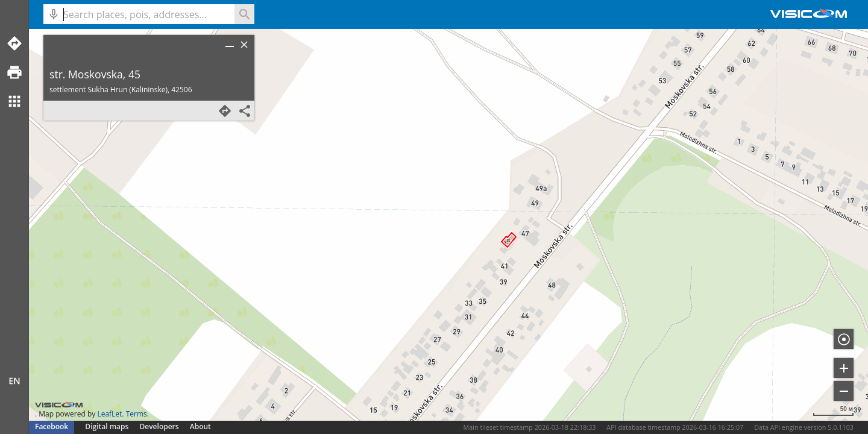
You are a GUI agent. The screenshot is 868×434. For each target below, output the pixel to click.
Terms (137, 414)
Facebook (52, 426)
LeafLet (109, 414)
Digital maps (108, 426)
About (200, 426)
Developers (159, 426)
